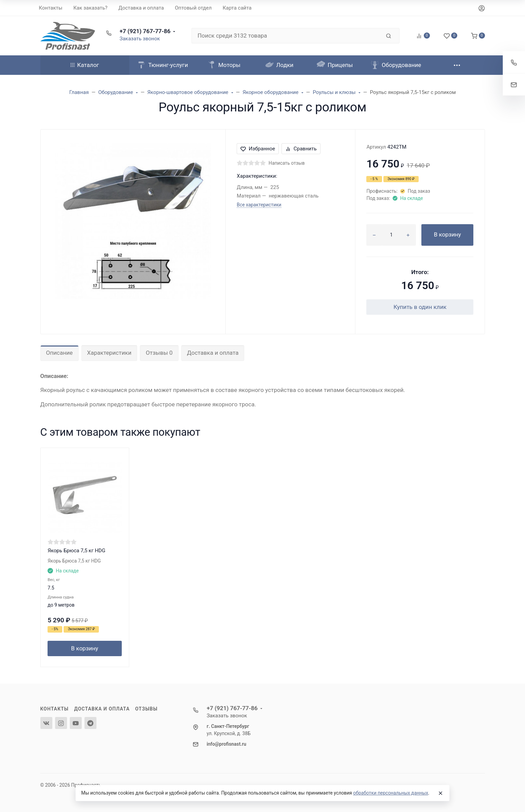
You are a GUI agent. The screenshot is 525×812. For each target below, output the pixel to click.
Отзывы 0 (159, 353)
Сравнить (301, 149)
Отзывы (146, 709)
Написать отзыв (287, 163)
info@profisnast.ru (226, 744)
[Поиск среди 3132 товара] (286, 36)
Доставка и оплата (213, 353)
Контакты (55, 709)
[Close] (441, 793)
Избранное (258, 149)
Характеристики (109, 353)
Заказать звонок (140, 39)
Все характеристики (259, 205)
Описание (60, 353)
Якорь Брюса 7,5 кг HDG (76, 551)
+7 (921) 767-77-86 (145, 31)
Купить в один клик (420, 307)
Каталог (85, 65)
